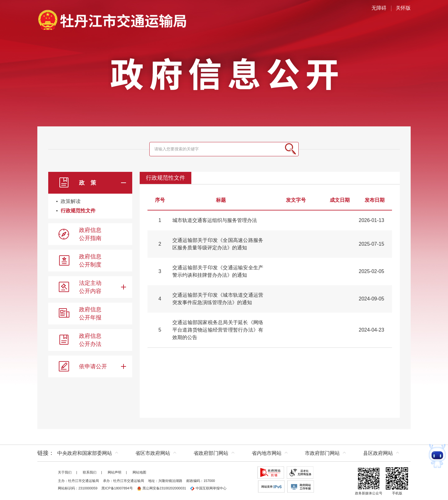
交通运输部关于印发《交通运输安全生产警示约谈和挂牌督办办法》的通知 (218, 271)
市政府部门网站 (322, 453)
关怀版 (403, 8)
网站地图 (139, 472)
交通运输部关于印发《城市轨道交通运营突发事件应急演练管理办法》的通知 (218, 299)
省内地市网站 (267, 453)
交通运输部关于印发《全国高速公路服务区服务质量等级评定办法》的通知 (218, 244)
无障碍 (379, 8)
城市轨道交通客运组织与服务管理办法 (215, 220)
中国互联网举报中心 (208, 488)
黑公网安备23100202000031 (162, 488)
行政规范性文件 (78, 211)
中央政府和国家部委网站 (85, 453)
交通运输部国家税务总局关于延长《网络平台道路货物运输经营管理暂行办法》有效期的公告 (218, 330)
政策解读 (71, 201)
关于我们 (65, 472)
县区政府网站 (378, 453)
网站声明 (114, 472)
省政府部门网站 (211, 453)
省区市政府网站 (153, 453)
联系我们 (90, 472)
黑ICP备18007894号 (117, 488)
